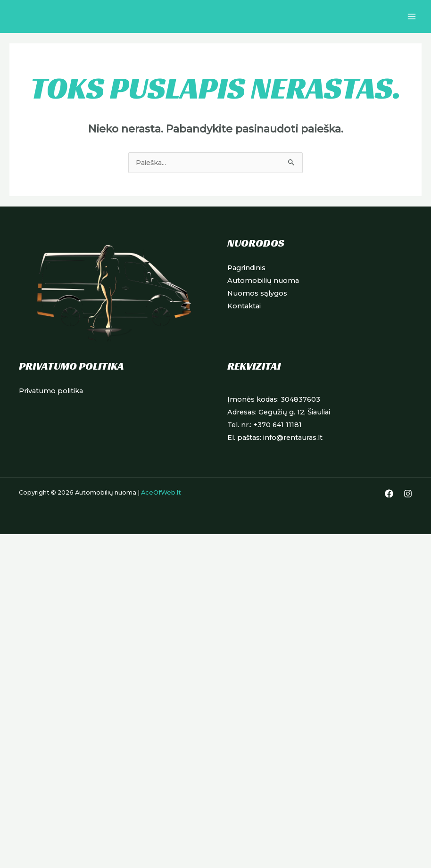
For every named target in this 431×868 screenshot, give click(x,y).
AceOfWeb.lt (161, 492)
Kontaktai (244, 306)
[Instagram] (408, 494)
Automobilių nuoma (263, 281)
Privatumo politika (51, 391)
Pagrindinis (246, 268)
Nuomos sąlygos (257, 293)
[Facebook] (389, 494)
